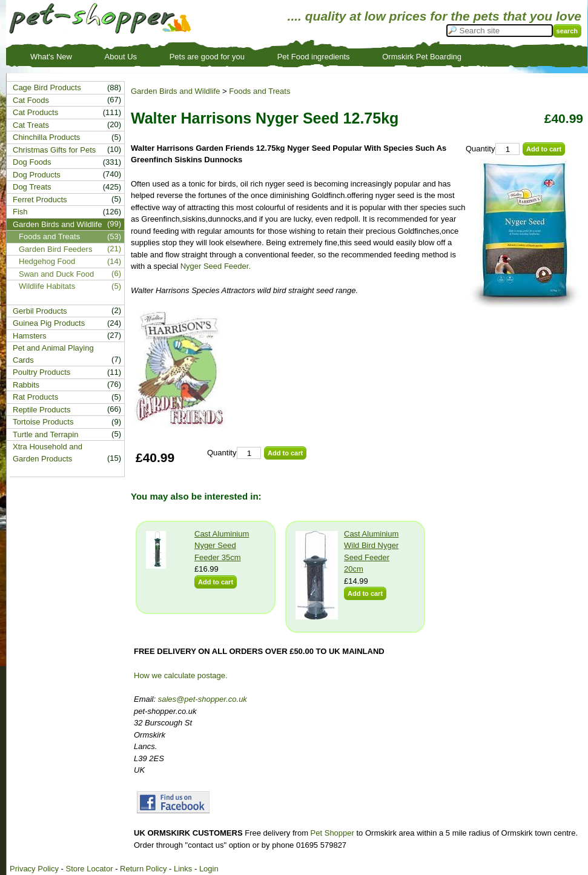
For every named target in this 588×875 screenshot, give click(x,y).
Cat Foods (31, 100)
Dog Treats (32, 187)
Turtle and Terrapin (45, 434)
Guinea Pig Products (49, 323)
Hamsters (30, 336)
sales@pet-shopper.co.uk (203, 699)
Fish (20, 212)
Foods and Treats (259, 91)
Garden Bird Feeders (55, 249)
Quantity (480, 149)
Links (183, 869)
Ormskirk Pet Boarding (422, 57)
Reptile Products (41, 410)
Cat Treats (31, 125)
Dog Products (37, 175)
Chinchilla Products (46, 137)
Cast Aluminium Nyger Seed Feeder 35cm (222, 546)
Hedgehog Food (47, 261)
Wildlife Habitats (47, 286)
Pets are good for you (207, 57)
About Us (121, 57)
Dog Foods (32, 162)
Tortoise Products (43, 422)
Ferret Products (40, 200)
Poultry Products (41, 372)
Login (209, 869)
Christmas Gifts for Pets (54, 150)
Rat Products (35, 397)
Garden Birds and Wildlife (175, 91)
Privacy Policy (34, 869)
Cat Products (35, 112)
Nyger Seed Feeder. (216, 266)
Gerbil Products (40, 311)
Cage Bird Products (47, 87)
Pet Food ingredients (314, 57)
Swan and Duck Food (56, 274)
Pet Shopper (332, 833)
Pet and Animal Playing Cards (53, 354)
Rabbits (26, 385)
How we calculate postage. (181, 675)
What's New (51, 57)
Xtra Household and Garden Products (48, 453)
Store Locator (89, 869)
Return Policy (143, 869)
